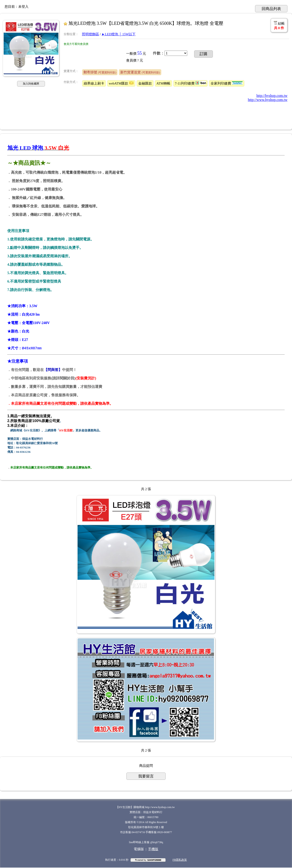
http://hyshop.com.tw (272, 96)
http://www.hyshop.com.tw (268, 100)
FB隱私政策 (180, 860)
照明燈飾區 (90, 34)
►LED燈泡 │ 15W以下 (119, 34)
